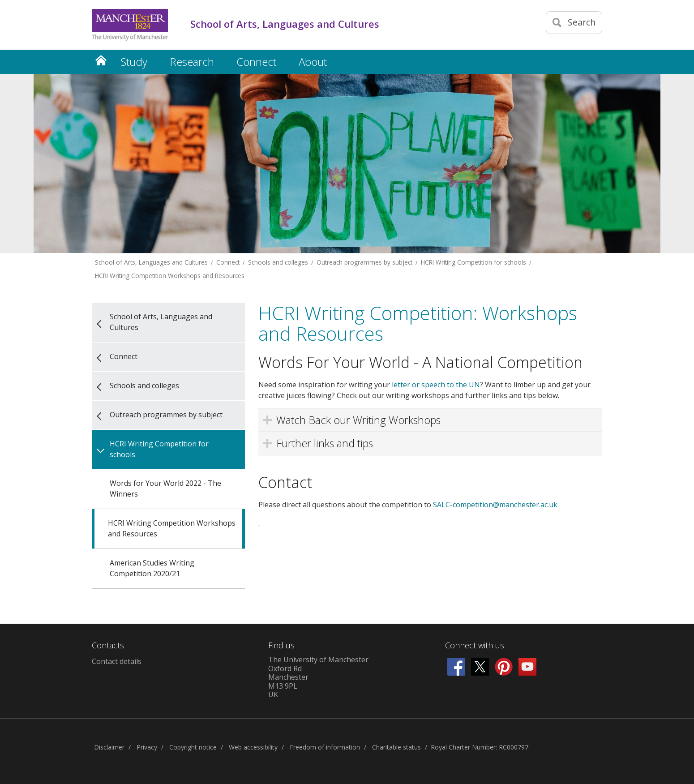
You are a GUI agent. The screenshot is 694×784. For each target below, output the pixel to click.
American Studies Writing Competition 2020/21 (152, 568)
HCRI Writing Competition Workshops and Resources (170, 276)
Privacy (147, 747)
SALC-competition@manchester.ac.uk (495, 505)
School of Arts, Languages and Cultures (151, 262)
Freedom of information (325, 747)
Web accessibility (253, 747)
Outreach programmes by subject (364, 262)
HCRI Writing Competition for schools (473, 262)
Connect (228, 262)
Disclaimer (109, 747)
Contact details (117, 661)
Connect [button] (256, 62)
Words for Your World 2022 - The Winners (165, 488)
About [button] (313, 62)
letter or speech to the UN (436, 385)
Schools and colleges (278, 262)
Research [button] (192, 62)
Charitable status (396, 747)
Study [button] (134, 62)
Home (101, 60)
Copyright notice (193, 747)
